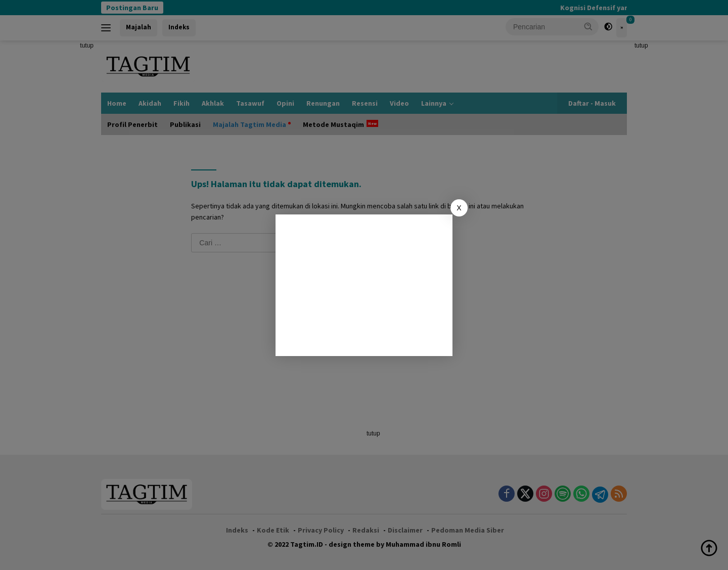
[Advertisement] (364, 285)
